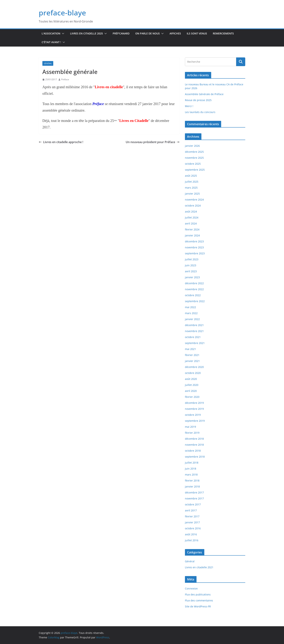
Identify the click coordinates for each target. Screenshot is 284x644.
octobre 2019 (193, 415)
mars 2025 (191, 188)
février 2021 (192, 355)
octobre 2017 (193, 504)
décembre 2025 (194, 152)
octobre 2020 (193, 373)
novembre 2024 (194, 200)
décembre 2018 (194, 439)
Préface (65, 79)
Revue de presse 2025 (198, 100)
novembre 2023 (194, 247)
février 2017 (192, 516)
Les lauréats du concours (200, 112)
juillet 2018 (192, 463)
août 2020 (191, 379)
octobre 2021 (193, 337)
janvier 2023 (192, 277)
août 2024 (191, 211)
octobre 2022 (193, 295)
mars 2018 (191, 475)
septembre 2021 (195, 343)
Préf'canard (121, 33)
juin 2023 (191, 265)
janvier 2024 (192, 235)
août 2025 (191, 176)
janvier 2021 (192, 361)
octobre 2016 (193, 528)
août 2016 (191, 534)
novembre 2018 (194, 445)
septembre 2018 (195, 457)
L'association (51, 33)
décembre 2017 (194, 492)
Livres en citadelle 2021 (199, 567)
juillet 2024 (192, 217)
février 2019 (192, 433)
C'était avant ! (51, 42)
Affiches (175, 33)
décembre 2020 (194, 367)
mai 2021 (190, 349)
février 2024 (192, 229)
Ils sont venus (197, 33)
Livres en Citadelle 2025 (86, 33)
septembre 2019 (195, 421)
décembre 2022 (194, 283)
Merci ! (189, 106)
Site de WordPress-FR (198, 606)
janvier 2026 (192, 146)
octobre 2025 (193, 164)
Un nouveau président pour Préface (153, 142)
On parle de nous (148, 33)
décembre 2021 (194, 325)
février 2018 (192, 481)
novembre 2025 (194, 158)
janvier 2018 (192, 486)
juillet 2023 (192, 259)
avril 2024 (191, 223)
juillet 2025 (192, 182)
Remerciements (223, 33)
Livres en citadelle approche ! (61, 142)
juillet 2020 (192, 385)
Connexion (191, 588)
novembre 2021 (194, 331)
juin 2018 (191, 469)
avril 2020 (191, 391)
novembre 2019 (194, 409)
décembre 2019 (194, 403)
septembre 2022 (195, 301)
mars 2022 (191, 313)
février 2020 (192, 397)
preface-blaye (62, 13)
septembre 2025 (195, 170)
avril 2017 (191, 510)
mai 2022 (190, 307)
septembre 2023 (195, 253)
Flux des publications (198, 594)
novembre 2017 (194, 498)
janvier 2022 (192, 319)
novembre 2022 (194, 289)
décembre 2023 (194, 241)
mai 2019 (190, 427)
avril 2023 (191, 271)
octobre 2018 (193, 451)
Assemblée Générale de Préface (204, 94)
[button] (62, 34)
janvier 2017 (192, 522)
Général (48, 63)
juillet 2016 (192, 540)
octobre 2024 (193, 206)
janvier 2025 (192, 194)
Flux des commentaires (199, 600)
